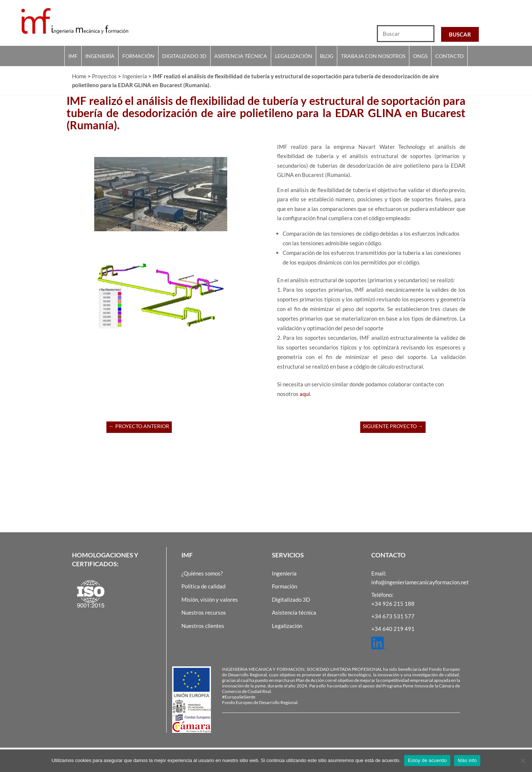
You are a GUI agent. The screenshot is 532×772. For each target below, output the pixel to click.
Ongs (420, 56)
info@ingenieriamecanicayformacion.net (420, 582)
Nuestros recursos (204, 612)
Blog (327, 56)
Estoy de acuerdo (427, 760)
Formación (138, 56)
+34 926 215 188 (393, 604)
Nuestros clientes (203, 626)
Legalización (294, 56)
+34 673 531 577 (393, 616)
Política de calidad (203, 586)
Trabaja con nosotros (373, 56)
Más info (467, 760)
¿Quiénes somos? (202, 573)
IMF (73, 56)
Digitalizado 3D (184, 56)
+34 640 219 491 (393, 629)
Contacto (449, 56)
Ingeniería (100, 56)
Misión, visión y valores (210, 600)
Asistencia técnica (241, 56)
